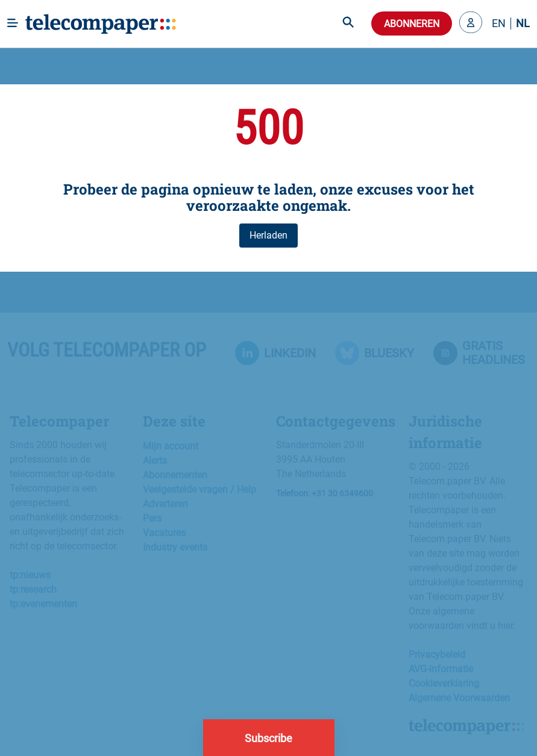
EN (499, 23)
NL (523, 23)
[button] (471, 23)
